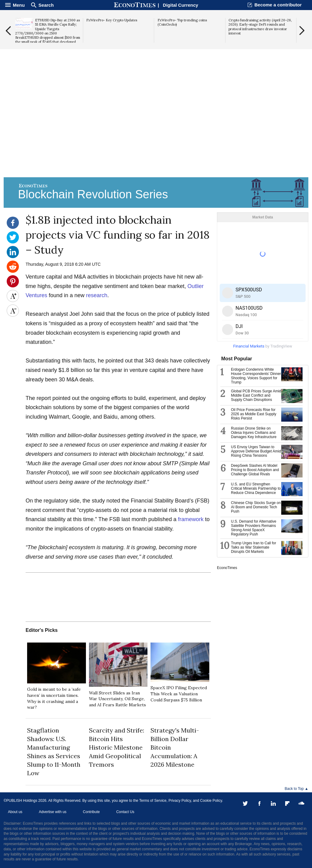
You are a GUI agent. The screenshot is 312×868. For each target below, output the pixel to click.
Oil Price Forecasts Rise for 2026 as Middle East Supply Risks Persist (254, 414)
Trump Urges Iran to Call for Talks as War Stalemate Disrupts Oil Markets (253, 547)
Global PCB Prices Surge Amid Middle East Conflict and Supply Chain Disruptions (256, 395)
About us (15, 812)
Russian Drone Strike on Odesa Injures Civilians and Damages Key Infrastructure (254, 433)
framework (191, 519)
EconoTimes (227, 568)
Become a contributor (278, 5)
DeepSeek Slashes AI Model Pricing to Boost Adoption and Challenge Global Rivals (255, 470)
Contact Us (125, 812)
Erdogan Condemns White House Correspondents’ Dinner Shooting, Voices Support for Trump (256, 376)
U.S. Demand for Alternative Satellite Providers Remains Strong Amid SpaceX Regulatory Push (254, 528)
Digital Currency (181, 5)
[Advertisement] (156, 128)
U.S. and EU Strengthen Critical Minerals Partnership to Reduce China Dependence (256, 488)
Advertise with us (53, 812)
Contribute (91, 812)
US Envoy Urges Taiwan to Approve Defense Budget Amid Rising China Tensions (256, 451)
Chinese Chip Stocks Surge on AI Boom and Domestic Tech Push (256, 507)
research (97, 295)
